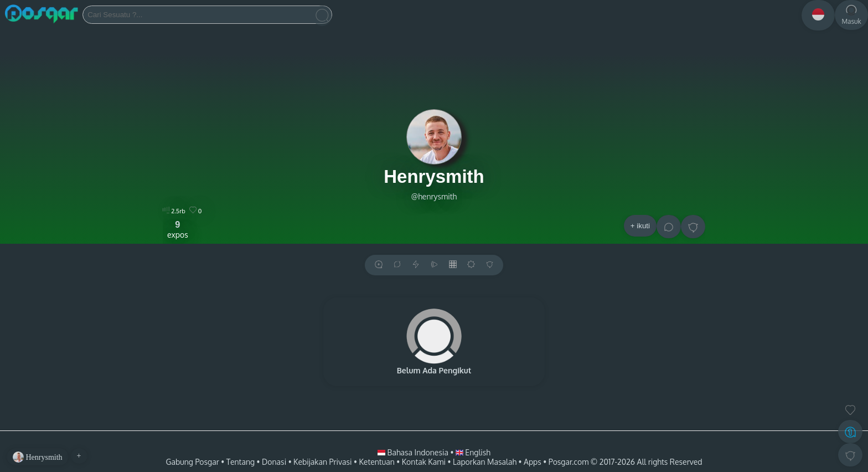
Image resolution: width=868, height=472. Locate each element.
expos (178, 229)
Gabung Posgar (192, 462)
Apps (533, 462)
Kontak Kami (424, 462)
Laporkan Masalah (485, 462)
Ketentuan (376, 462)
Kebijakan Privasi (322, 462)
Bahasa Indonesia (414, 452)
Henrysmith (434, 176)
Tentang (241, 462)
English (473, 452)
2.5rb (174, 211)
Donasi (274, 462)
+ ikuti (640, 226)
